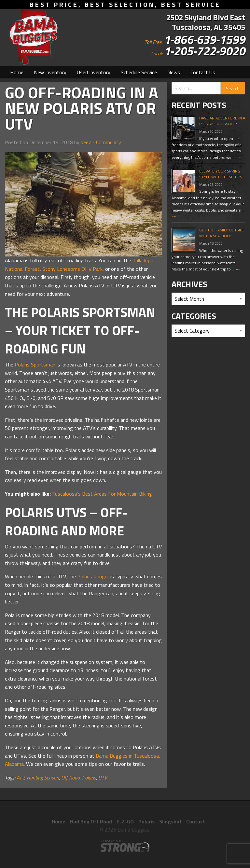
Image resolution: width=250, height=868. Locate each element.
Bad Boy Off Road (91, 821)
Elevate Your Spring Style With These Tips (221, 174)
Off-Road (70, 778)
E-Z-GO (125, 821)
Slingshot (170, 821)
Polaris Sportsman (35, 365)
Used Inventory (94, 72)
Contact (196, 821)
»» (238, 157)
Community (109, 142)
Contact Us (203, 72)
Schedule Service (139, 72)
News (174, 72)
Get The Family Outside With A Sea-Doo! (222, 233)
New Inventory (50, 72)
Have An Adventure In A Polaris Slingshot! (222, 121)
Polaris (89, 778)
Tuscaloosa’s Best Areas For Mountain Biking (102, 494)
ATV (21, 778)
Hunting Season (43, 778)
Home (17, 72)
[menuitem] (17, 72)
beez (86, 142)
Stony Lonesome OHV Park (72, 269)
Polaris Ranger (93, 576)
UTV (103, 778)
